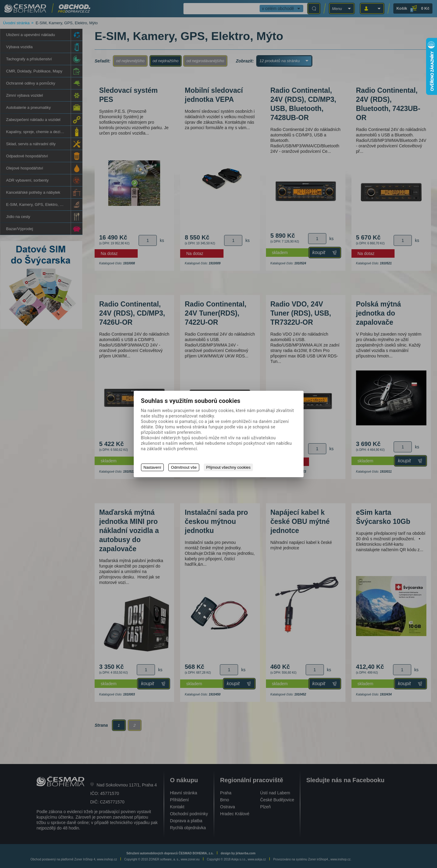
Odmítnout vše (184, 467)
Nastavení (152, 467)
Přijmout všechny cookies (229, 467)
